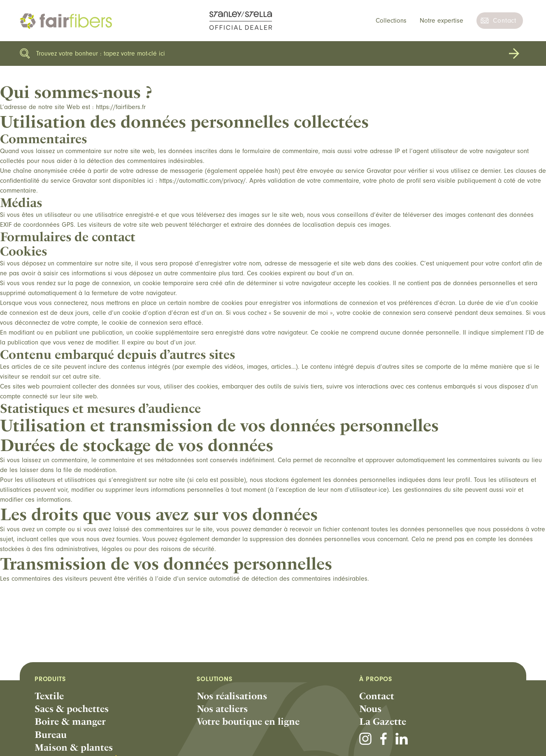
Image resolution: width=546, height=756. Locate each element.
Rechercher (514, 54)
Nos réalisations (232, 696)
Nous (370, 709)
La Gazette (383, 721)
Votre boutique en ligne (248, 721)
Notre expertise (441, 21)
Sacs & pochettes (72, 709)
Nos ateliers (222, 709)
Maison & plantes (74, 747)
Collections (391, 21)
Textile (49, 696)
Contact (505, 21)
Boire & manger (70, 721)
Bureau (51, 735)
